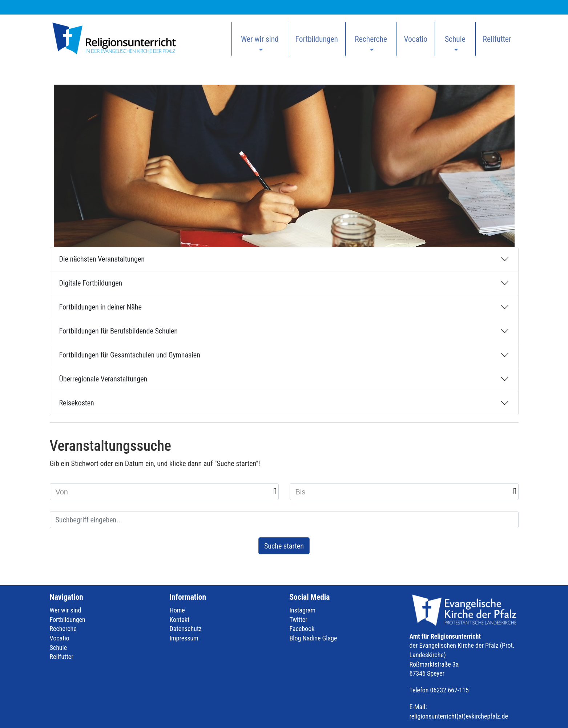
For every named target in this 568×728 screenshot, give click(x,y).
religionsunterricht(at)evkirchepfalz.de (459, 716)
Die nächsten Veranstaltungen (102, 259)
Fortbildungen (317, 39)
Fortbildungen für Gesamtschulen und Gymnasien (130, 355)
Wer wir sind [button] (260, 39)
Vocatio (416, 39)
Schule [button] (455, 39)
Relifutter (497, 39)
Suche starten (284, 546)
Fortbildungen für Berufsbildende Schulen (118, 331)
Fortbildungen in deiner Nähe (100, 307)
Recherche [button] (371, 39)
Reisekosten (77, 403)
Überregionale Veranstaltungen (103, 379)
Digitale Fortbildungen (91, 283)
